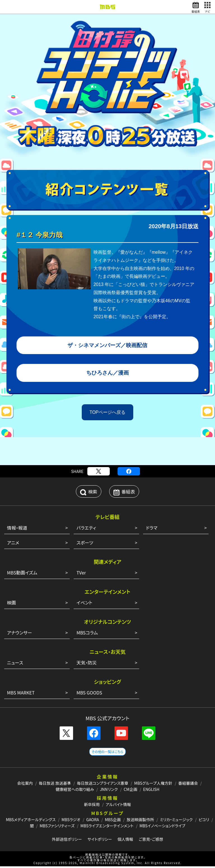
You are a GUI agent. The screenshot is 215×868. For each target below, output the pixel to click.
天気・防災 (87, 664)
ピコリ (204, 821)
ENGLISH (151, 791)
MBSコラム (87, 634)
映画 (11, 604)
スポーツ (85, 544)
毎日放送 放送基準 (55, 785)
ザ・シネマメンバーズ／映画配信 (107, 346)
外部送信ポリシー (67, 841)
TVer (81, 574)
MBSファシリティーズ (57, 827)
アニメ (13, 544)
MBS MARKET (21, 694)
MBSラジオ (71, 821)
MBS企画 (113, 821)
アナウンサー (19, 634)
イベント (84, 604)
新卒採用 (92, 806)
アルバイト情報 (118, 806)
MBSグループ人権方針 (153, 785)
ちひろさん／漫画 (107, 374)
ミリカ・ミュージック (176, 821)
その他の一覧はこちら (107, 753)
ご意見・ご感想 (151, 841)
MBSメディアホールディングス (31, 821)
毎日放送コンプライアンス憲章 (103, 785)
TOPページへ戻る (108, 414)
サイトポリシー (100, 841)
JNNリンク (109, 791)
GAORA (93, 821)
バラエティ (86, 529)
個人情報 (125, 841)
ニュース (15, 664)
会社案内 (25, 785)
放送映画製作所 (140, 821)
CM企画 (130, 791)
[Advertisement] (107, 453)
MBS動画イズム (22, 574)
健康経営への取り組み (75, 791)
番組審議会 (188, 785)
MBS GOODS (89, 694)
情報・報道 (17, 529)
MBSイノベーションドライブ (162, 827)
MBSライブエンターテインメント (107, 827)
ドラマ (152, 529)
